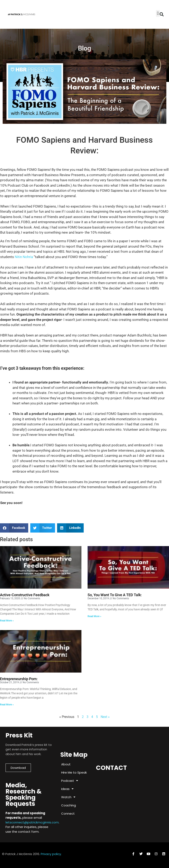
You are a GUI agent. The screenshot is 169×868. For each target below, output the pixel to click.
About (66, 764)
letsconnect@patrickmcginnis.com (32, 822)
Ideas (67, 789)
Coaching (69, 805)
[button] (162, 14)
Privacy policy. (51, 854)
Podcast (70, 781)
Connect (68, 813)
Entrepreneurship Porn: (19, 679)
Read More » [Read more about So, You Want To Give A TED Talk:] (94, 616)
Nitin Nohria (24, 257)
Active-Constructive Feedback (25, 595)
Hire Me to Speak (74, 772)
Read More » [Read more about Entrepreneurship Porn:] (7, 705)
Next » (105, 717)
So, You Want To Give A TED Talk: (115, 595)
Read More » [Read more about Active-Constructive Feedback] (7, 621)
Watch (68, 797)
